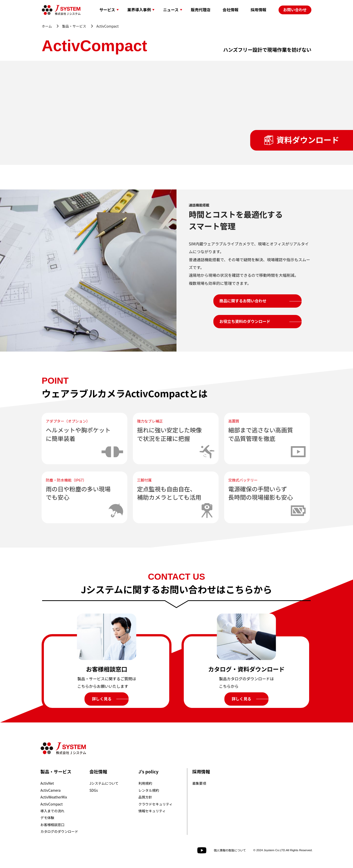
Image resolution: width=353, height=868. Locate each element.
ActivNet (47, 783)
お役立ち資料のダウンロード (245, 321)
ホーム (47, 26)
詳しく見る (102, 699)
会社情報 (98, 772)
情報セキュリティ (152, 811)
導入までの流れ (52, 811)
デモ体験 (47, 818)
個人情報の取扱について (230, 850)
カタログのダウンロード (59, 831)
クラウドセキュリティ (155, 804)
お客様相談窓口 (52, 825)
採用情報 (201, 772)
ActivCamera (50, 790)
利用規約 (145, 783)
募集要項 (199, 783)
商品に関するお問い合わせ (243, 301)
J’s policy (148, 772)
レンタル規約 (149, 790)
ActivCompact (52, 804)
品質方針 (145, 797)
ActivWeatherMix (54, 797)
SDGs (94, 790)
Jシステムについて (104, 783)
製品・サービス (74, 26)
